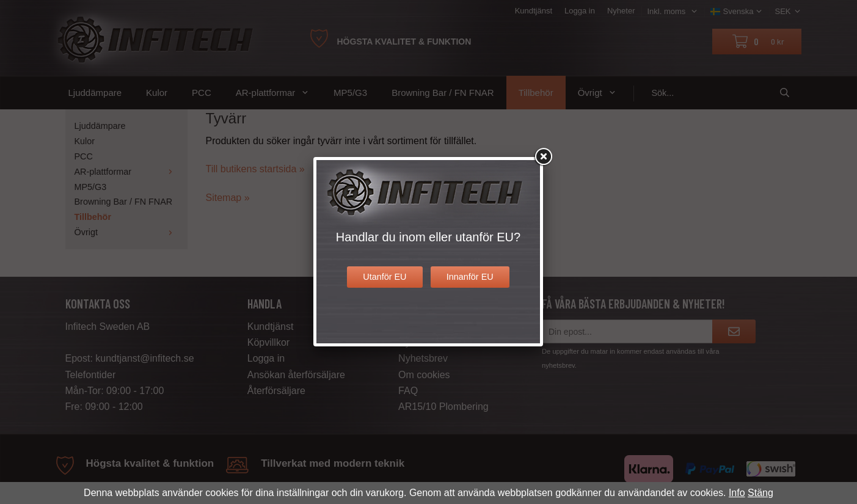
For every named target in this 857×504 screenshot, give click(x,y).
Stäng (760, 493)
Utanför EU (385, 277)
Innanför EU (470, 277)
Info (737, 493)
